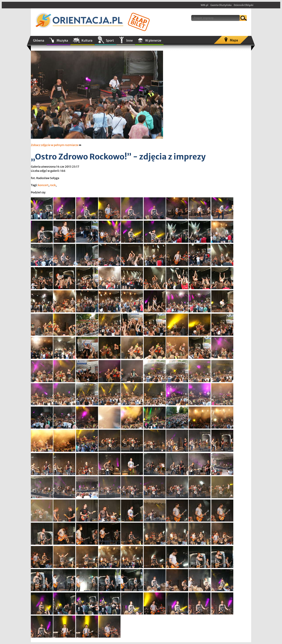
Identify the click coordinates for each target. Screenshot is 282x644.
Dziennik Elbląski (244, 5)
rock (53, 185)
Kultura (87, 41)
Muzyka (62, 41)
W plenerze (153, 41)
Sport (110, 41)
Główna (39, 41)
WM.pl (204, 5)
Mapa (234, 40)
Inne (130, 41)
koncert (43, 185)
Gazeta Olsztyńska (221, 5)
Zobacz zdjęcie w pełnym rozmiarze (56, 145)
